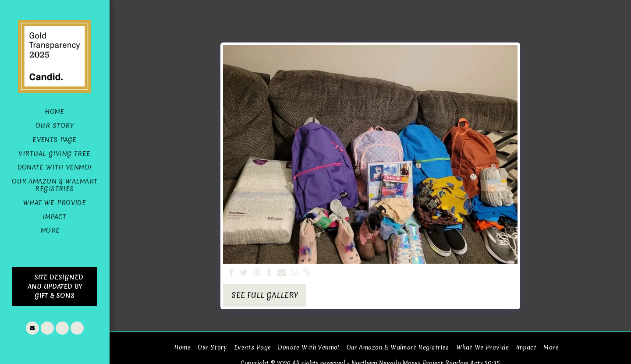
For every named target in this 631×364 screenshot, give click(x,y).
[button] (32, 328)
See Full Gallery (265, 295)
